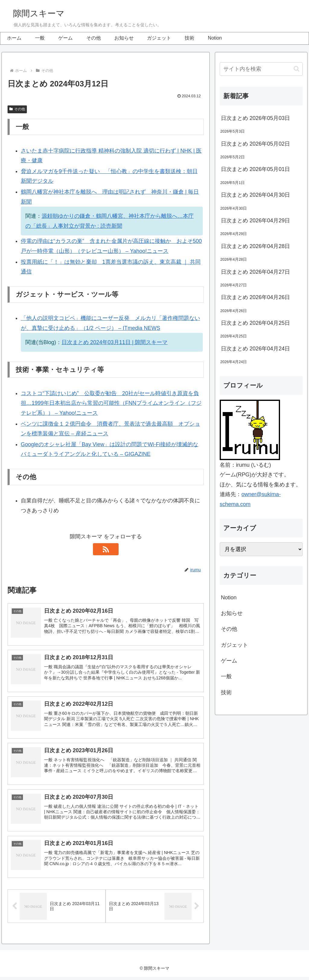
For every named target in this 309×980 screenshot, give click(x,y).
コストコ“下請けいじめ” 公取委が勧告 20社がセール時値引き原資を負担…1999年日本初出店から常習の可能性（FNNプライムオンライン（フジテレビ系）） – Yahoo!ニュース (111, 403)
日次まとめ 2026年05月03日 (255, 118)
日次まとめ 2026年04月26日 (255, 297)
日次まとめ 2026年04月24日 (255, 349)
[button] (296, 69)
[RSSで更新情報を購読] (106, 549)
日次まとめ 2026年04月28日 (255, 246)
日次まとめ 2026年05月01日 (255, 169)
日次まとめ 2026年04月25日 (255, 323)
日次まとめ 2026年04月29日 (255, 221)
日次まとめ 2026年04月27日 (255, 272)
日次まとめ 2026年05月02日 (255, 144)
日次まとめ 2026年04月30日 (255, 195)
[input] (261, 69)
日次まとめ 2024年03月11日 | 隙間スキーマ (115, 342)
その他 (17, 109)
